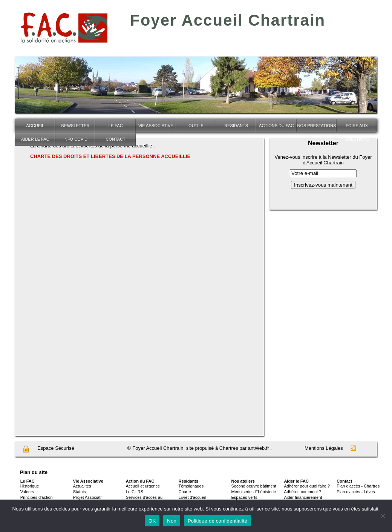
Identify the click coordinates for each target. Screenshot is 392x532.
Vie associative (156, 126)
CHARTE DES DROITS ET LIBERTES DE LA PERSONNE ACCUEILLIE (110, 156)
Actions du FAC (276, 126)
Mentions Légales (324, 448)
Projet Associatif (88, 497)
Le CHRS (135, 492)
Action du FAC (140, 481)
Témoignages (191, 486)
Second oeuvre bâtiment (254, 486)
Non (172, 521)
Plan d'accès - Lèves (356, 492)
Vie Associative (88, 481)
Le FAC (116, 126)
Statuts (80, 492)
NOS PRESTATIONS (316, 126)
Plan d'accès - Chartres (358, 486)
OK (152, 521)
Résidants (236, 126)
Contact (115, 139)
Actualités (82, 486)
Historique (30, 486)
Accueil (35, 126)
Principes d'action (37, 497)
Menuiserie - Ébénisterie (254, 492)
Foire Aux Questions (357, 128)
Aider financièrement (303, 497)
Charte (185, 492)
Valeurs (27, 492)
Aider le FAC (35, 139)
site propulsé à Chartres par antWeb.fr (228, 448)
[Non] (383, 516)
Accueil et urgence (143, 486)
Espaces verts (244, 497)
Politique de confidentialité (217, 521)
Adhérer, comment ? (302, 492)
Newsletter (75, 126)
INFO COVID (75, 139)
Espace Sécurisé (48, 449)
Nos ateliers (243, 481)
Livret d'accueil (192, 497)
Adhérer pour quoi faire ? (307, 486)
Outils (196, 126)
